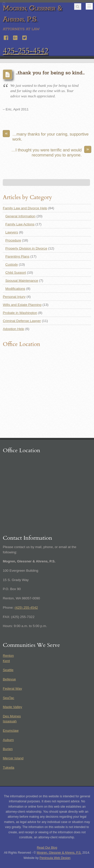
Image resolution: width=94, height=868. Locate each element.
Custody (12, 264)
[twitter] (25, 37)
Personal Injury (14, 297)
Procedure (13, 240)
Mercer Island (13, 758)
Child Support (16, 273)
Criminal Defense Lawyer (22, 321)
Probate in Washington (20, 313)
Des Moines (12, 716)
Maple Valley (12, 707)
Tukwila (9, 768)
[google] (16, 37)
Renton (8, 656)
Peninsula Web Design (55, 858)
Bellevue (9, 679)
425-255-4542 (25, 51)
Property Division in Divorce (26, 248)
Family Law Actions (20, 224)
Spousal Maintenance (22, 281)
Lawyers (12, 232)
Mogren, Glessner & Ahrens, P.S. (59, 853)
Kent (6, 661)
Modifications (15, 289)
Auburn (8, 740)
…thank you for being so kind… (50, 73)
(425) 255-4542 (26, 608)
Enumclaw (11, 731)
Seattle (8, 670)
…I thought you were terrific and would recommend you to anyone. (51, 152)
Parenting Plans (17, 256)
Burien (8, 749)
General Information (20, 216)
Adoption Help (13, 329)
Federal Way (12, 689)
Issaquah (10, 721)
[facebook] (6, 37)
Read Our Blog (47, 848)
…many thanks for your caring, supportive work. (46, 136)
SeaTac (8, 698)
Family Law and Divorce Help (25, 208)
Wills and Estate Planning (22, 305)
